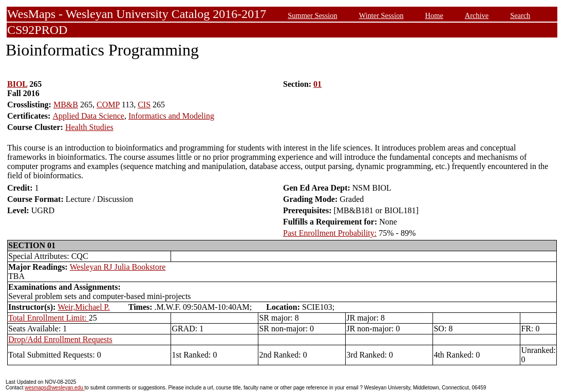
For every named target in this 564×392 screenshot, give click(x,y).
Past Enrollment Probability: (330, 233)
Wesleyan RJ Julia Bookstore (118, 267)
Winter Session (381, 15)
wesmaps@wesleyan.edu (54, 388)
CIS (144, 105)
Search (520, 15)
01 (317, 84)
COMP (108, 105)
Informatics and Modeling (171, 116)
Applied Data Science (88, 116)
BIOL (17, 84)
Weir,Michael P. (84, 307)
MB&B (66, 105)
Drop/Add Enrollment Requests (60, 339)
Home (434, 15)
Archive (477, 15)
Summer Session (312, 15)
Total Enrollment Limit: (49, 318)
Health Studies (89, 127)
